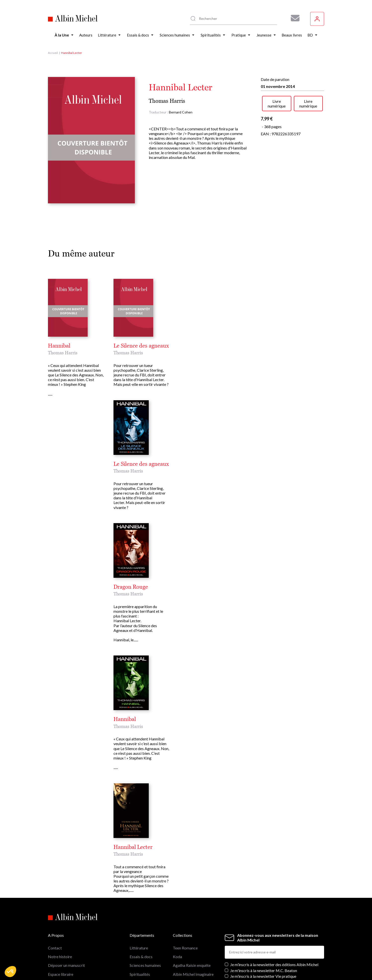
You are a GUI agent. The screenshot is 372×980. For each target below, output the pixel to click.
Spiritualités (140, 974)
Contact (55, 948)
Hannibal (59, 346)
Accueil (53, 53)
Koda (177, 957)
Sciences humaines (145, 965)
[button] (10, 972)
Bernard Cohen (181, 112)
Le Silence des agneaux (141, 346)
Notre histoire (60, 957)
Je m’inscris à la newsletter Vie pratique (263, 976)
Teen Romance (185, 948)
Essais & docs (141, 957)
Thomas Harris (167, 101)
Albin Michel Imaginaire (193, 974)
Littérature (139, 948)
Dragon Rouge (131, 587)
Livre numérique (277, 104)
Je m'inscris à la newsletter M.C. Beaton (264, 970)
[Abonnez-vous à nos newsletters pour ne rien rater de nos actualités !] (293, 18)
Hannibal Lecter (133, 847)
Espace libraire (61, 974)
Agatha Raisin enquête (192, 965)
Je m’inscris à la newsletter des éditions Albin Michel (274, 964)
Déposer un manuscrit (66, 965)
